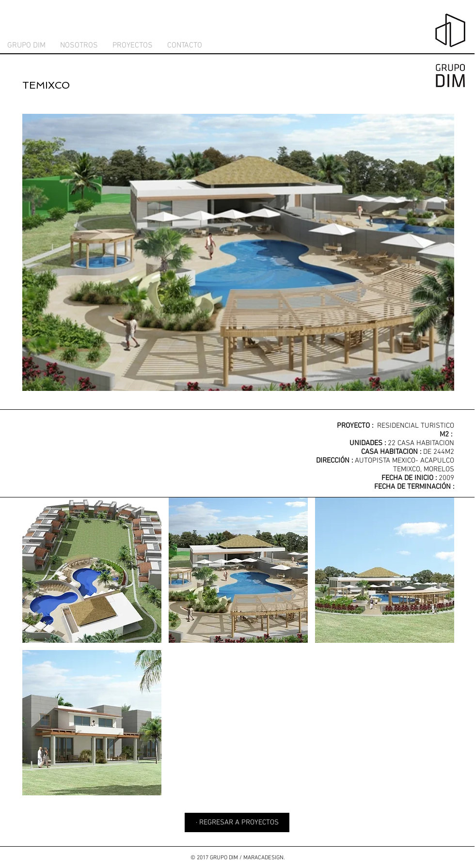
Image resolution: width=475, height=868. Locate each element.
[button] (92, 570)
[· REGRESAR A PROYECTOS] (237, 822)
